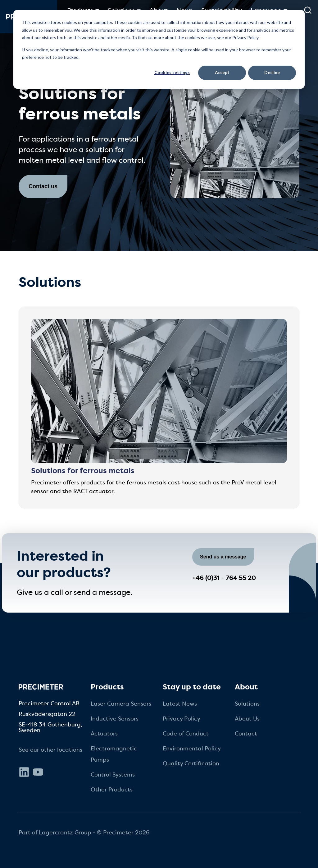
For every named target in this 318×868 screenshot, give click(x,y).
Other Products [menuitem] (112, 790)
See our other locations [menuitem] (50, 750)
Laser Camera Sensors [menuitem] (121, 704)
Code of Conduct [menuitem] (186, 734)
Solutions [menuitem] (247, 704)
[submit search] (308, 10)
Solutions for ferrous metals (83, 471)
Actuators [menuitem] (104, 734)
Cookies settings (172, 72)
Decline (272, 72)
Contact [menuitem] (246, 734)
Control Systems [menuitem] (113, 775)
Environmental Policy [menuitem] (192, 749)
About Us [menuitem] (247, 719)
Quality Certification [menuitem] (191, 763)
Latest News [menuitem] (180, 704)
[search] (307, 10)
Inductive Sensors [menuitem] (115, 719)
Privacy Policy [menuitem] (182, 719)
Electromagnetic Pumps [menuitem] (114, 754)
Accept (222, 72)
